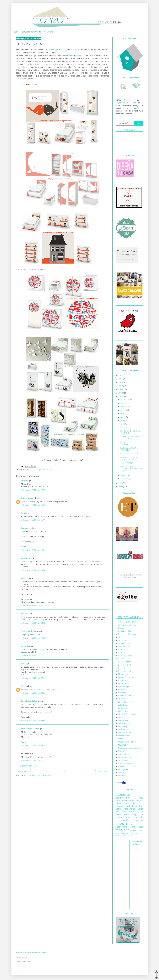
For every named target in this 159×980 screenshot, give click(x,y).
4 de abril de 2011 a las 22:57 (33, 693)
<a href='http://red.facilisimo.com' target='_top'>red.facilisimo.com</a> (128, 609)
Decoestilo (123, 653)
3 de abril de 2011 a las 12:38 (33, 490)
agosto (124, 410)
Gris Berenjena (124, 686)
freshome (122, 680)
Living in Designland (127, 714)
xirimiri (24, 646)
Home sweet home (126, 696)
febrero (124, 479)
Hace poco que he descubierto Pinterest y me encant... (132, 469)
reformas (59, 470)
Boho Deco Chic (125, 631)
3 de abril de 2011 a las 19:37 (33, 605)
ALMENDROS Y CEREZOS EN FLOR (131, 438)
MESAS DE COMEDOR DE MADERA (131, 443)
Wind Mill (122, 773)
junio (123, 417)
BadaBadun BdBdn (29, 701)
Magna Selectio (125, 720)
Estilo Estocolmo (134, 806)
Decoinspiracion (125, 656)
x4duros (122, 776)
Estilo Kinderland (126, 809)
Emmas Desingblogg (127, 677)
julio (123, 414)
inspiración (41, 470)
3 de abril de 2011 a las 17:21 (33, 550)
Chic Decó (122, 640)
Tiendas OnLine (129, 835)
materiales (138, 827)
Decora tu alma (125, 665)
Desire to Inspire (125, 671)
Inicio (65, 771)
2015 (121, 382)
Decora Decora (124, 662)
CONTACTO (49, 32)
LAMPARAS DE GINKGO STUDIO (130, 432)
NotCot (121, 751)
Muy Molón (123, 745)
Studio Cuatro (124, 760)
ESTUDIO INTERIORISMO (31, 32)
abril (123, 424)
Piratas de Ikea (124, 757)
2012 (121, 393)
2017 (121, 375)
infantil (139, 817)
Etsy (134, 814)
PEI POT (124, 427)
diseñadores (122, 803)
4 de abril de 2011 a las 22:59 (33, 721)
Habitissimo (123, 690)
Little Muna (123, 711)
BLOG (16, 32)
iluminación (130, 817)
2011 (121, 396)
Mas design (123, 726)
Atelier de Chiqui (29, 631)
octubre (124, 403)
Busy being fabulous (127, 634)
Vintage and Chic (125, 770)
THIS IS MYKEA (127, 463)
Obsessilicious (124, 754)
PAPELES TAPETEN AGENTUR (128, 449)
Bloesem (122, 628)
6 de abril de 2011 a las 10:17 (33, 761)
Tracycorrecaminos (126, 763)
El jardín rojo (124, 674)
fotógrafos (120, 817)
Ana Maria (26, 558)
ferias (141, 815)
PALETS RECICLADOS (129, 454)
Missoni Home (124, 736)
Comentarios (24, 962)
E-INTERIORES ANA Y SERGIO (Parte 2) (129, 458)
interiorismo (51, 470)
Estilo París (123, 814)
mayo (123, 421)
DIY (35, 470)
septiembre (126, 407)
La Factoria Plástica (126, 702)
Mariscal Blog (124, 723)
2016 (121, 379)
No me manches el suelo (129, 748)
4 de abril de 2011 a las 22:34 (33, 678)
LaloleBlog (123, 705)
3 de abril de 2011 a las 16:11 (33, 520)
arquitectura (122, 798)
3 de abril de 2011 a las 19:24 (33, 570)
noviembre (126, 399)
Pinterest (124, 833)
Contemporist (124, 643)
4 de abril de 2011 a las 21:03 (33, 655)
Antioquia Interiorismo (128, 625)
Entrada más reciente (26, 771)
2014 (121, 386)
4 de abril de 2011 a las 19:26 (33, 638)
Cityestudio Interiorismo (126, 103)
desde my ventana (30, 729)
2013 (121, 389)
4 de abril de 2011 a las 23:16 (33, 746)
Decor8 (121, 659)
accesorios (29, 470)
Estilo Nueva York (134, 811)
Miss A (24, 481)
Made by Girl (123, 717)
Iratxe (24, 686)
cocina (132, 801)
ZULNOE (25, 613)
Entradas (22, 957)
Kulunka (122, 699)
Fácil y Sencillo (124, 683)
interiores (138, 820)
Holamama (123, 693)
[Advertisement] (125, 874)
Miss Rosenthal (125, 733)
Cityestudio (122, 801)
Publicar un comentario (29, 766)
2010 (121, 483)
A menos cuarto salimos (128, 622)
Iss (22, 513)
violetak (25, 578)
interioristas (122, 827)
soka (23, 663)
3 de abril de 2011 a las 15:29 (33, 505)
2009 (121, 487)
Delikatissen (123, 668)
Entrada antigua (102, 771)
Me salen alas (124, 729)
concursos (139, 801)
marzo (124, 475)
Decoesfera (123, 649)
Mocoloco (122, 739)
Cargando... (136, 848)
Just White (26, 528)
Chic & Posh (123, 637)
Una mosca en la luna (127, 766)
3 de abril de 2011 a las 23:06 (33, 623)
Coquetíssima (124, 646)
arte (141, 798)
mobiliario (123, 830)
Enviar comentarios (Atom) (39, 775)
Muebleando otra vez (127, 742)
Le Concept (123, 708)
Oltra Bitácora (28, 498)
